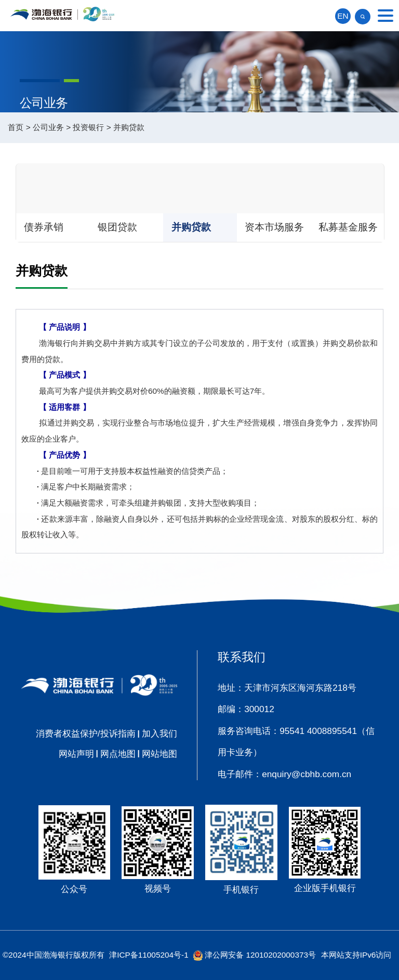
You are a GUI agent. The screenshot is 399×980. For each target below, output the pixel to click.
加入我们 (159, 733)
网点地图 (118, 754)
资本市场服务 (274, 227)
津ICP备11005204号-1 (149, 955)
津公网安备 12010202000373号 (260, 955)
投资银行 (88, 127)
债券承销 (44, 227)
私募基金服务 (348, 227)
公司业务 (48, 127)
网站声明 (76, 754)
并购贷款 (129, 127)
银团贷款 (117, 227)
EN (343, 16)
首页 (16, 127)
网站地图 (159, 754)
